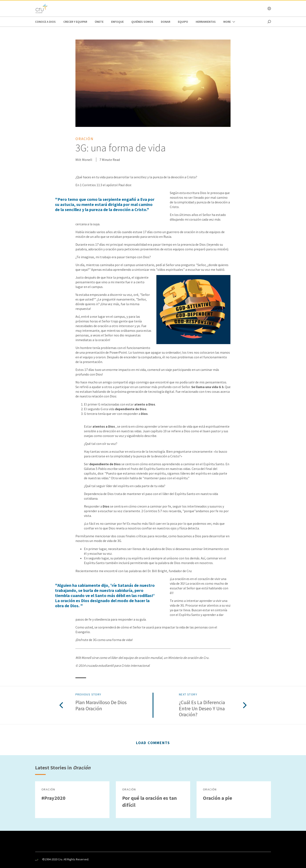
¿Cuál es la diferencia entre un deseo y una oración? (202, 709)
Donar (166, 22)
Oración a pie (217, 798)
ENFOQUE (117, 22)
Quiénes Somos (142, 22)
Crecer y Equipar (75, 22)
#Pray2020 (53, 798)
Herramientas (206, 22)
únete (99, 22)
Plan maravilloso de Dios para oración (101, 706)
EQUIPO (183, 22)
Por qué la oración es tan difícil (149, 801)
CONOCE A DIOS (45, 22)
